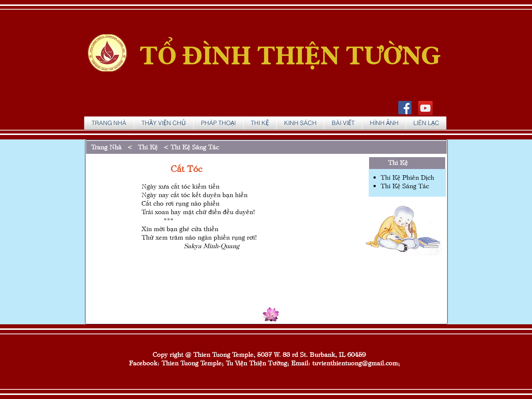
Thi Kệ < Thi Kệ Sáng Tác (177, 147)
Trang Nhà (106, 147)
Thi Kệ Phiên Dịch (407, 177)
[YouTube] (425, 108)
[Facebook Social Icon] (405, 108)
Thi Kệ (400, 162)
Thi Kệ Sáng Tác (405, 185)
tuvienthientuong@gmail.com (355, 363)
